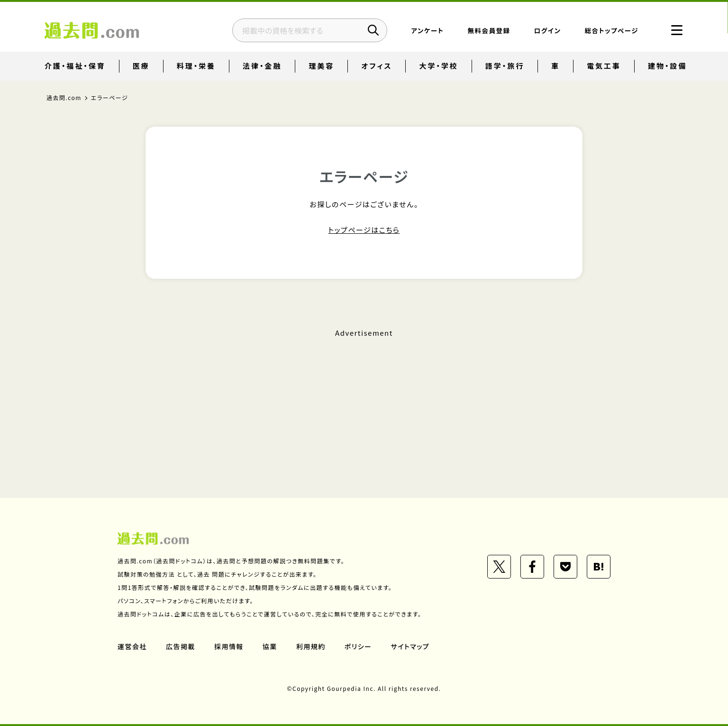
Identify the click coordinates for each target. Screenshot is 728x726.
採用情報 (229, 646)
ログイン (547, 31)
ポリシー (358, 646)
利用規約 (311, 646)
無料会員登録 (489, 31)
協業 (270, 646)
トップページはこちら (364, 230)
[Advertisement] (364, 400)
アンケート (427, 31)
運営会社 (132, 646)
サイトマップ (410, 646)
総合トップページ (611, 31)
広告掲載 (181, 646)
